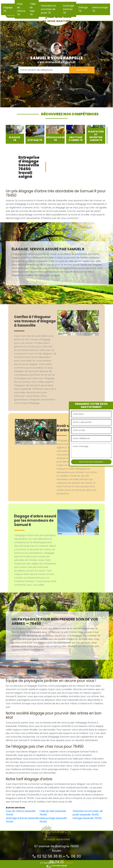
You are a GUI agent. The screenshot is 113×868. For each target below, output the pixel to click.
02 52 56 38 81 (47, 856)
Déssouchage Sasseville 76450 (53, 820)
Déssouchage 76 (100, 9)
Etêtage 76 (83, 9)
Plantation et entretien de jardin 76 (48, 9)
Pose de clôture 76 (21, 9)
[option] (15, 134)
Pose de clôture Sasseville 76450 (21, 813)
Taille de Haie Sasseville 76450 (53, 813)
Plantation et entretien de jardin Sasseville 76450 (88, 813)
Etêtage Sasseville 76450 (87, 818)
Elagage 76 (8, 9)
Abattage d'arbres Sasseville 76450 (22, 820)
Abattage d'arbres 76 (68, 9)
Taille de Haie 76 (33, 9)
